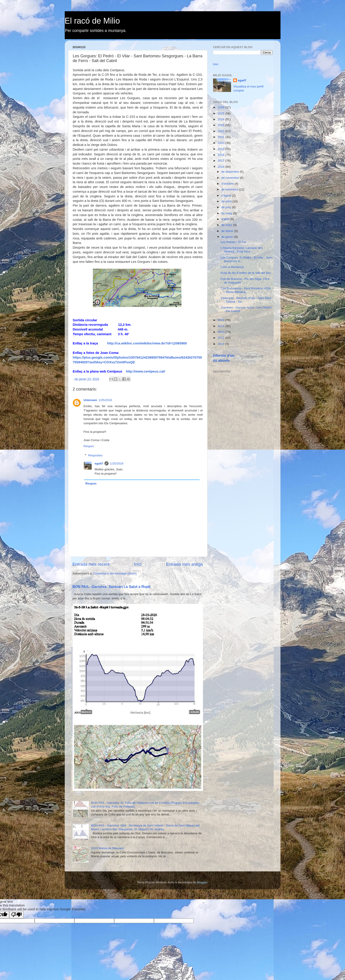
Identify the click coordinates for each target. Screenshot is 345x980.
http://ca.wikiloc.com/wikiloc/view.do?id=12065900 (147, 343)
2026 (221, 107)
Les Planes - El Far (233, 242)
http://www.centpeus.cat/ (145, 371)
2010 (221, 344)
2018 (221, 155)
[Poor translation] (16, 915)
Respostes (95, 455)
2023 (221, 125)
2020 (221, 143)
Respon (89, 446)
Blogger (202, 882)
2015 (221, 320)
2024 (221, 119)
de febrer (228, 231)
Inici (138, 564)
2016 (221, 167)
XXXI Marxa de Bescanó (108, 848)
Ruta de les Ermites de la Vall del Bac (246, 273)
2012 (221, 338)
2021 (221, 137)
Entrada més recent (91, 564)
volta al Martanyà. (233, 267)
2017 (221, 161)
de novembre (231, 178)
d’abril (226, 219)
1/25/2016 (105, 400)
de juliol (227, 201)
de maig (227, 213)
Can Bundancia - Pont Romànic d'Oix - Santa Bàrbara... (246, 290)
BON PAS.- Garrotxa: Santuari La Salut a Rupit (112, 587)
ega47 (99, 463)
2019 (221, 149)
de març (227, 225)
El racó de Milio (92, 21)
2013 (221, 332)
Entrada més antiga (185, 564)
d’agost (227, 195)
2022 (221, 131)
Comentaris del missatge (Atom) (115, 573)
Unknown (90, 400)
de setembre (230, 189)
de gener (228, 237)
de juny (227, 207)
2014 (221, 326)
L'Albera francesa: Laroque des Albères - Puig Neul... (241, 250)
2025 (221, 113)
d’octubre (228, 184)
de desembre (231, 172)
